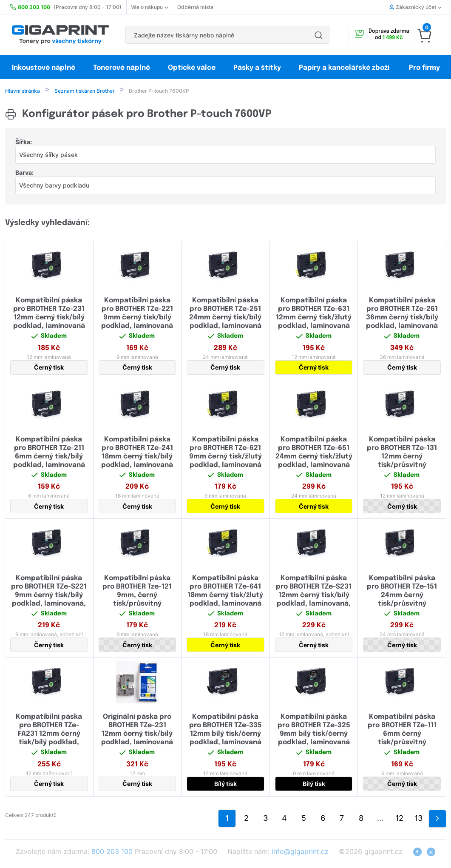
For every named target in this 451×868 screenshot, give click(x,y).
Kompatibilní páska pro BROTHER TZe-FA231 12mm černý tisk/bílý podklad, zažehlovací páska (49, 735)
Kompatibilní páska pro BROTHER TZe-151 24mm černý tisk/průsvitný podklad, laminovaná (402, 596)
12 (399, 819)
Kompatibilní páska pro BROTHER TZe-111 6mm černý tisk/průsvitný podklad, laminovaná (402, 735)
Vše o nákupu (149, 7)
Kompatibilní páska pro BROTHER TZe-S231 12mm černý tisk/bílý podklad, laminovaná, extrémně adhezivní (314, 596)
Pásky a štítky (257, 68)
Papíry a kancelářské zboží (345, 68)
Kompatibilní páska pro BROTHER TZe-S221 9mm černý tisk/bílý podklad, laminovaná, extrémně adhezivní (49, 596)
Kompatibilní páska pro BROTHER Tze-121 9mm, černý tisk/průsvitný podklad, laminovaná (137, 596)
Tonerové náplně (122, 68)
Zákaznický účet (415, 7)
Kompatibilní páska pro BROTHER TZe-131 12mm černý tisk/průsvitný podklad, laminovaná (402, 457)
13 (418, 819)
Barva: (24, 173)
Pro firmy (424, 68)
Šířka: (24, 143)
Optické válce (192, 68)
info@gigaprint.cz (300, 852)
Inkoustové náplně (44, 68)
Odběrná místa (195, 7)
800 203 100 (112, 852)
